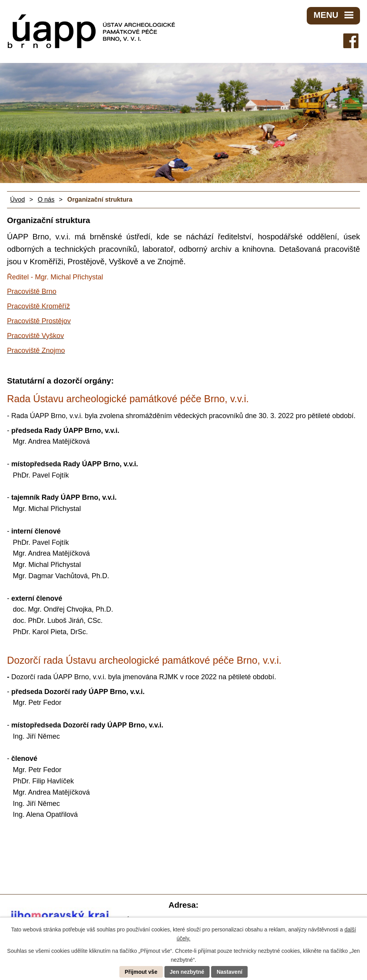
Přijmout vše (141, 972)
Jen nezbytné (187, 972)
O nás (46, 199)
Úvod (17, 199)
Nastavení (229, 972)
